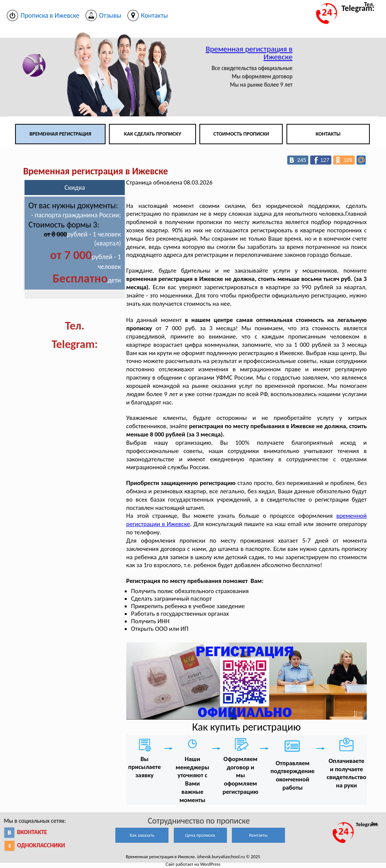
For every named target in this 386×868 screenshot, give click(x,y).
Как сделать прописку (153, 134)
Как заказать (142, 835)
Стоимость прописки (241, 134)
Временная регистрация (60, 134)
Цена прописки (200, 835)
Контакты (328, 134)
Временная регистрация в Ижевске (249, 53)
